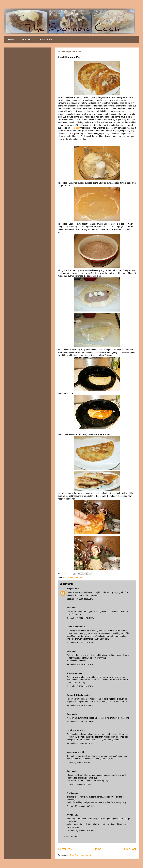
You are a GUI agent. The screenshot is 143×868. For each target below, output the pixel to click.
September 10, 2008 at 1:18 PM (80, 722)
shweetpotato (73, 752)
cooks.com (75, 128)
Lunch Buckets (74, 627)
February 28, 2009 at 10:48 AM (80, 831)
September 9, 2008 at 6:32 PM (80, 705)
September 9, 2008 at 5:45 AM (80, 664)
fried (77, 577)
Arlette (70, 793)
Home (11, 40)
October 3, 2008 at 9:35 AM (79, 763)
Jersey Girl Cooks (75, 695)
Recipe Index (45, 40)
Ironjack (70, 589)
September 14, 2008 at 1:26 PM (80, 743)
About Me (26, 40)
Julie (69, 608)
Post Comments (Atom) (80, 855)
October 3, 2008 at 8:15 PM (79, 784)
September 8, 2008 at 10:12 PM (80, 643)
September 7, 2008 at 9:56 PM (80, 599)
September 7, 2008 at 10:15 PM (80, 618)
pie (81, 577)
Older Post (129, 849)
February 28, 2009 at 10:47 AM (80, 806)
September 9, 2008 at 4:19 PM (80, 686)
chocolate (69, 577)
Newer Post (65, 849)
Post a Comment (71, 837)
